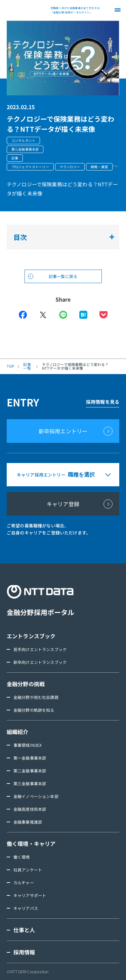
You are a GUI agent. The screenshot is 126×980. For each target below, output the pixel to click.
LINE (63, 315)
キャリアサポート (30, 895)
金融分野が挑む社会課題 (36, 697)
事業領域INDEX (28, 745)
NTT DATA (27, 10)
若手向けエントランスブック (40, 649)
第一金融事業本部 (30, 758)
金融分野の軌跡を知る (34, 710)
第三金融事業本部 (30, 783)
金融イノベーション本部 (36, 796)
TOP (10, 366)
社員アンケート (28, 870)
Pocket (103, 315)
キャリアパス (26, 908)
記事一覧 (27, 366)
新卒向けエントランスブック (40, 662)
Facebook (23, 315)
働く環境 (22, 857)
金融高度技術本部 (30, 809)
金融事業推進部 (28, 822)
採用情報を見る (103, 402)
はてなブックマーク (83, 315)
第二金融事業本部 (30, 771)
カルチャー (24, 882)
